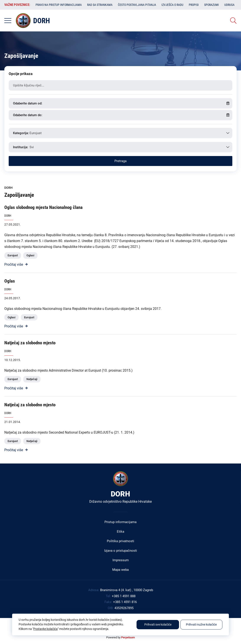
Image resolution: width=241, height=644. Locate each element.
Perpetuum (128, 637)
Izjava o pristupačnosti (121, 551)
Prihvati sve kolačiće (158, 624)
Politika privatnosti (120, 541)
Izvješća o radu (172, 5)
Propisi (194, 5)
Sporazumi (212, 5)
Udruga (229, 5)
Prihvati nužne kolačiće (201, 624)
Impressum (121, 560)
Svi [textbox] (32, 147)
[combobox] (120, 133)
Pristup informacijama (120, 522)
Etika (120, 532)
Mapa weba (120, 570)
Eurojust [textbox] (36, 133)
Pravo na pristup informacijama (59, 5)
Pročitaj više (14, 264)
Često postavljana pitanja (137, 5)
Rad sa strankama (100, 5)
